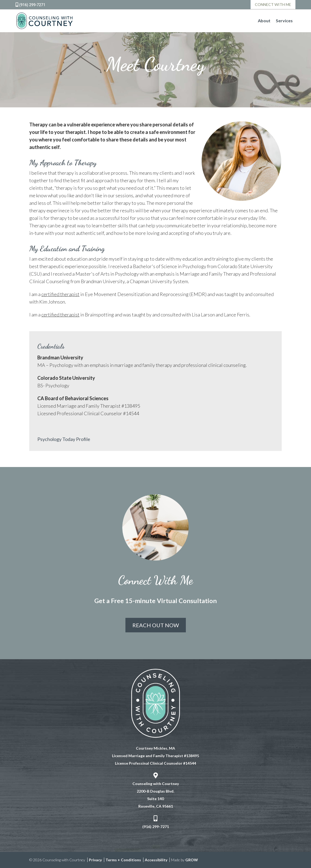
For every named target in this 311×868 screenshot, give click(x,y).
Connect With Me (273, 4)
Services (284, 21)
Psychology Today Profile (64, 439)
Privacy (95, 860)
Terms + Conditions (123, 860)
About (264, 21)
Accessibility (156, 860)
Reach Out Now (156, 625)
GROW (192, 860)
